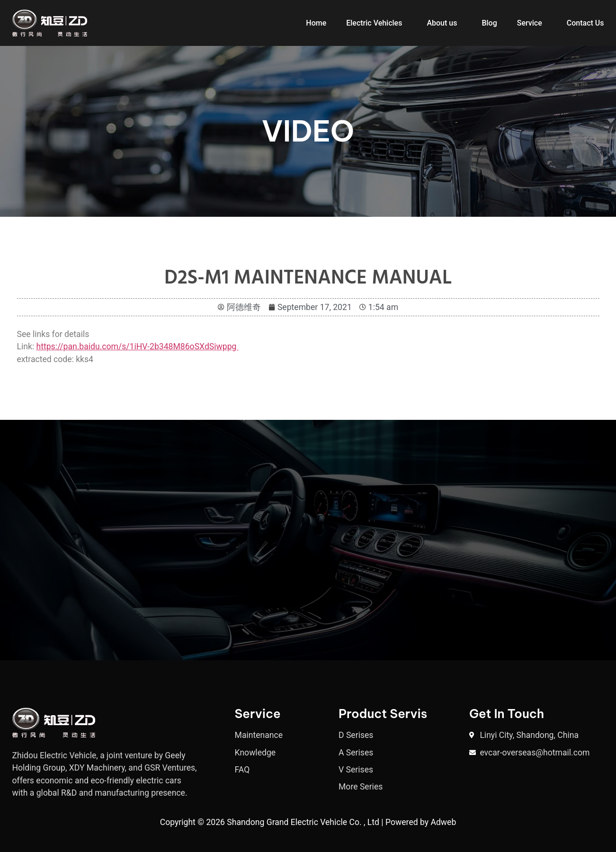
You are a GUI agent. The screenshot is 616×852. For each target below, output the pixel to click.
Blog (489, 23)
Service (530, 23)
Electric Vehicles (374, 23)
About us (442, 23)
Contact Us (585, 23)
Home (316, 23)
